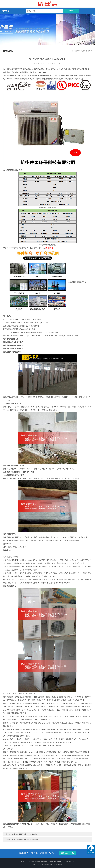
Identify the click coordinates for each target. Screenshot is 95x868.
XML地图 (72, 862)
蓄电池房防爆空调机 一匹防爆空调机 (25, 839)
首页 (82, 51)
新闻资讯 (89, 51)
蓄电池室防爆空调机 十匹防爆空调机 (25, 834)
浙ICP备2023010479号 (61, 862)
